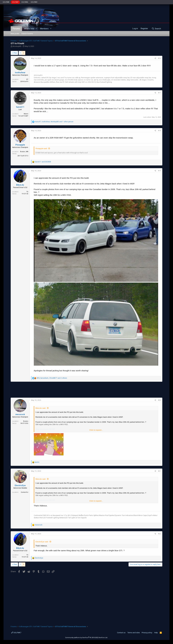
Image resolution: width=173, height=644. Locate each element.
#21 (159, 471)
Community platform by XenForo (86, 638)
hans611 (20, 107)
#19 (159, 171)
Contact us (121, 633)
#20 (159, 400)
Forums (16, 29)
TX (27, 192)
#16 (159, 58)
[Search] (156, 29)
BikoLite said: (41, 408)
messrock (20, 414)
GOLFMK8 (6, 2)
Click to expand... (96, 430)
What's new (29, 29)
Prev (15, 53)
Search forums (27, 34)
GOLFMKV (34, 2)
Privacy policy (147, 633)
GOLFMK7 (15, 2)
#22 (159, 534)
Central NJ (25, 492)
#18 (159, 131)
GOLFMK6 (25, 2)
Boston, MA (24, 152)
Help (156, 633)
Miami (26, 114)
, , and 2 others (52, 378)
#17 (159, 93)
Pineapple (20, 145)
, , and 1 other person (54, 122)
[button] (36, 29)
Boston (26, 421)
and (43, 162)
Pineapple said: (41, 149)
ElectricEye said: (42, 542)
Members (44, 29)
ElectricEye (20, 485)
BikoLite (20, 185)
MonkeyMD (17, 46)
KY (27, 79)
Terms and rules (134, 633)
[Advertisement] (86, 390)
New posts (15, 34)
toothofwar (20, 73)
